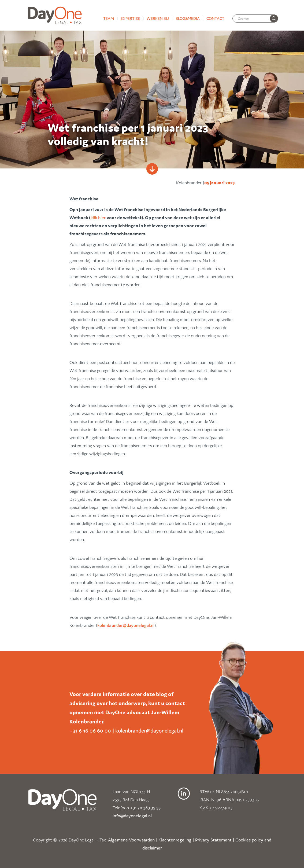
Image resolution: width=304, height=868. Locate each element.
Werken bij (158, 18)
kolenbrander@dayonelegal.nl (126, 625)
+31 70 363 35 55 (145, 808)
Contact (215, 18)
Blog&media (188, 18)
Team (109, 18)
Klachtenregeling (175, 840)
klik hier (99, 218)
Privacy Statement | (215, 840)
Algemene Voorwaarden (131, 840)
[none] (274, 19)
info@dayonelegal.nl (132, 816)
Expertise (130, 18)
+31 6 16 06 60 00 (90, 731)
